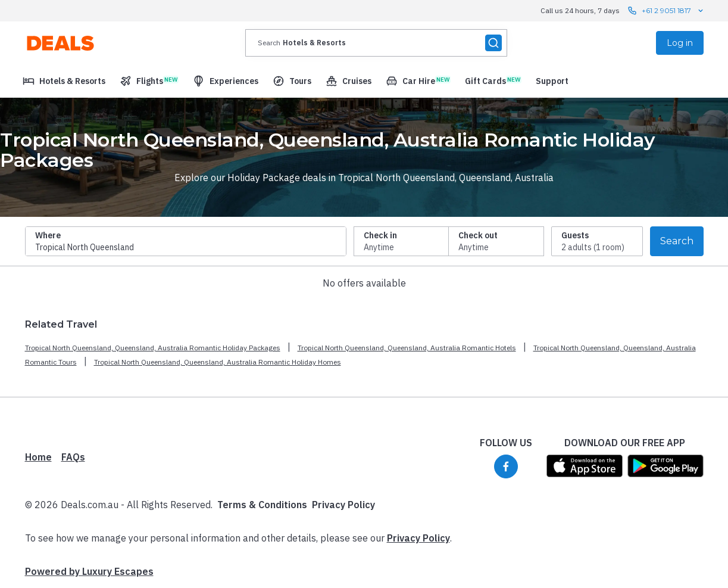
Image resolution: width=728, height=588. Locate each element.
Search (677, 241)
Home (38, 457)
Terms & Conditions (262, 505)
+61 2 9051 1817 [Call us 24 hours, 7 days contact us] (666, 11)
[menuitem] (64, 81)
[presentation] (376, 43)
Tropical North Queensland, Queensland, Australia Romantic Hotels (407, 348)
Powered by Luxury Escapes (89, 571)
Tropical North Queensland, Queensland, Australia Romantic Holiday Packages (153, 348)
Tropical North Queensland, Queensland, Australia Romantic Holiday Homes (218, 362)
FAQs (73, 457)
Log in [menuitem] (680, 43)
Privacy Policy (343, 505)
